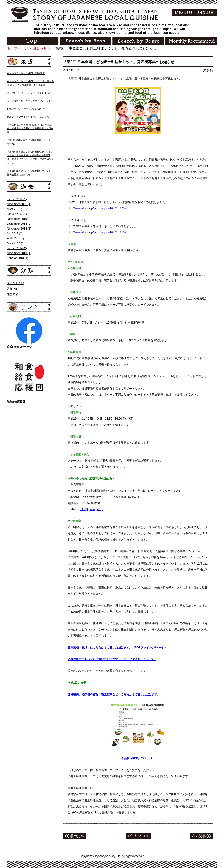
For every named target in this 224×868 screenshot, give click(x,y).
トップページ (17, 48)
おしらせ (40, 48)
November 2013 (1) (19, 253)
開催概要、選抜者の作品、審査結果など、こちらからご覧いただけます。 (114, 694)
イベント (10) (16, 283)
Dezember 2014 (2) (19, 224)
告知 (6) (12, 289)
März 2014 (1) (16, 243)
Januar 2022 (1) (17, 199)
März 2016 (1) (16, 209)
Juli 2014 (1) (15, 234)
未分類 (208, 70)
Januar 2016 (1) (17, 214)
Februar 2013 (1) (17, 258)
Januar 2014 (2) (17, 248)
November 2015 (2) (19, 219)
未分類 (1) (13, 294)
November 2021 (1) (19, 204)
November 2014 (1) (19, 229)
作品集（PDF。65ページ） (138, 758)
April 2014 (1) (15, 238)
